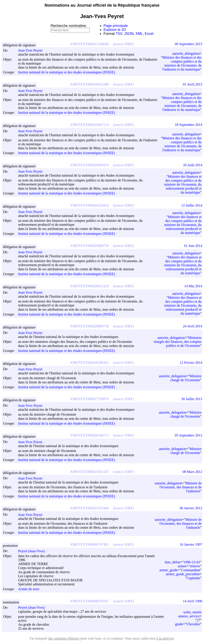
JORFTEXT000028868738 (89, 326)
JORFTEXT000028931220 (89, 286)
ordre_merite (192, 612)
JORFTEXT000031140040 (89, 44)
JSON (129, 34)
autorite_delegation (186, 53)
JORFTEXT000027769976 (89, 399)
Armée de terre (29, 589)
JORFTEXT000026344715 (89, 435)
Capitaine (193, 578)
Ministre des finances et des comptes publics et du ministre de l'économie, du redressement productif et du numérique (183, 184)
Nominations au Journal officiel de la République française (102, 5)
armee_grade (169, 570)
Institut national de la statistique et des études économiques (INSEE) (67, 72)
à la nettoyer (165, 638)
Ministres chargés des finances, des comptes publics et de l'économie (178, 342)
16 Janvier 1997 (191, 544)
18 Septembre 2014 (189, 125)
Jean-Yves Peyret (32, 50)
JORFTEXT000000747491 (89, 544)
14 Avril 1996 (193, 601)
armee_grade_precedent (183, 574)
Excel (149, 34)
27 (198, 620)
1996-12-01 (192, 562)
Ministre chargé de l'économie (186, 378)
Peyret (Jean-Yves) (33, 551)
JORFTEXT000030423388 (89, 84)
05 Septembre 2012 (189, 435)
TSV (119, 34)
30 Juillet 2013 (192, 399)
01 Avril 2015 (193, 84)
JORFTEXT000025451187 (89, 472)
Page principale (116, 26)
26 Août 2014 (193, 165)
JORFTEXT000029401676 (89, 165)
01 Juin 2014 (193, 246)
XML (139, 34)
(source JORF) (123, 44)
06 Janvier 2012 (191, 508)
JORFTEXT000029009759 (89, 246)
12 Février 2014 (191, 363)
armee (182, 566)
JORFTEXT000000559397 (89, 601)
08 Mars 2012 (192, 472)
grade (179, 624)
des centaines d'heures (64, 638)
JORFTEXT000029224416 (89, 205)
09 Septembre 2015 (189, 44)
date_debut (172, 562)
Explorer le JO (115, 30)
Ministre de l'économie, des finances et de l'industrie (180, 487)
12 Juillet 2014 (192, 205)
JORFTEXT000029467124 (89, 125)
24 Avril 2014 (193, 326)
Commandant (191, 570)
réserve (195, 566)
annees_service (189, 616)
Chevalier (193, 624)
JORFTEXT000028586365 (89, 363)
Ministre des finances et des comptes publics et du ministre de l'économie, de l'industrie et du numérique (182, 63)
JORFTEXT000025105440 (89, 508)
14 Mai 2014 (193, 286)
